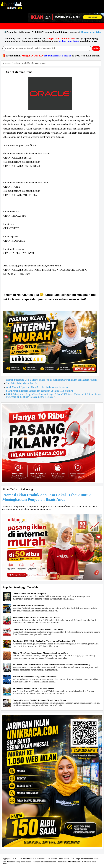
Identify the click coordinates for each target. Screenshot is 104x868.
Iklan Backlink (24, 859)
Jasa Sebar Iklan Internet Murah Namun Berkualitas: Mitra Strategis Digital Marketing (51, 665)
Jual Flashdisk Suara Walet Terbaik (28, 606)
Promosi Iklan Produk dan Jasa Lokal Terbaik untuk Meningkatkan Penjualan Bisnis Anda (47, 497)
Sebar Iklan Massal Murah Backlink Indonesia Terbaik (37, 617)
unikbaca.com (51, 862)
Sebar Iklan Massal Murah (69, 862)
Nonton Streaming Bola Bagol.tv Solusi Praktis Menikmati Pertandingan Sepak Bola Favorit (51, 380)
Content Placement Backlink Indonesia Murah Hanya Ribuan (40, 700)
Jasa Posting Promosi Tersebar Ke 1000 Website (34, 688)
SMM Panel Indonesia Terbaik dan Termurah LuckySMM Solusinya (40, 391)
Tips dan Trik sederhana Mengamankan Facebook (35, 677)
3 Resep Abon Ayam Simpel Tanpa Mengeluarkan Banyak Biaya (41, 653)
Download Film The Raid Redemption (29, 594)
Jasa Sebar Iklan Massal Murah (21, 383)
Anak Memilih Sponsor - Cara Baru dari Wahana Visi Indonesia (37, 387)
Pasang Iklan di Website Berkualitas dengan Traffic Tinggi (38, 629)
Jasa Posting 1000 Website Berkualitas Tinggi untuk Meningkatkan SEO (44, 641)
